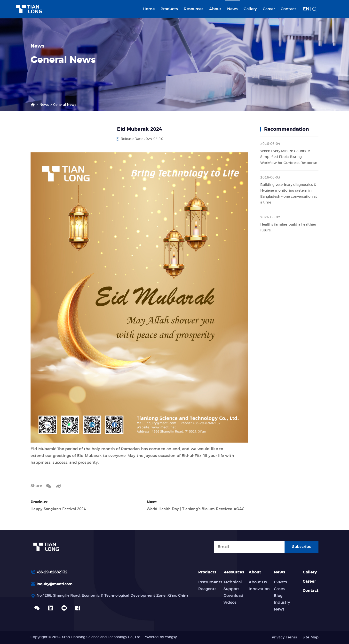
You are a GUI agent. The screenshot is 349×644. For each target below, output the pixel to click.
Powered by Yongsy (160, 637)
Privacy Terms (282, 637)
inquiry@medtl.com (56, 585)
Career (269, 9)
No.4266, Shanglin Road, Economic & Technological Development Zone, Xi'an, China (119, 596)
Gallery (250, 9)
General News (65, 105)
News (232, 9)
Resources (194, 9)
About (215, 9)
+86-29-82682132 (54, 572)
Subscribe (302, 546)
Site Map (310, 637)
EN (306, 9)
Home (149, 9)
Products (169, 9)
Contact (288, 9)
